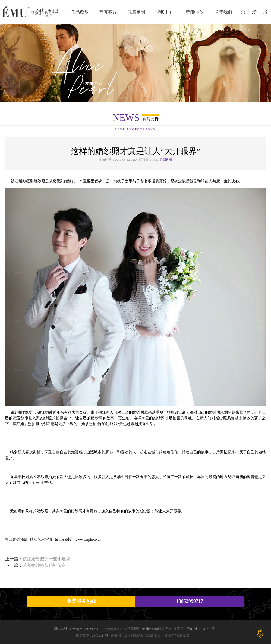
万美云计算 (100, 635)
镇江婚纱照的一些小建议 (46, 559)
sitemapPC (92, 629)
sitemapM (76, 629)
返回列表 (166, 160)
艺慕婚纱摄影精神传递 (44, 565)
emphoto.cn (149, 629)
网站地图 (60, 629)
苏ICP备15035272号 (201, 629)
